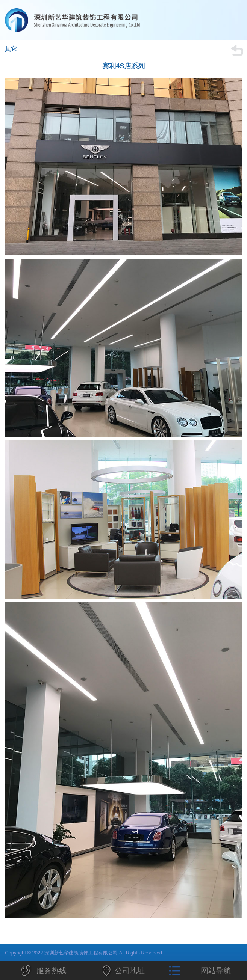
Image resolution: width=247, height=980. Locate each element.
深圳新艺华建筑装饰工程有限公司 (97, 20)
